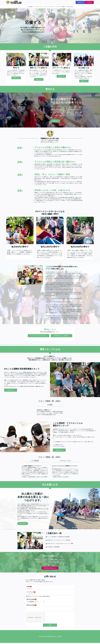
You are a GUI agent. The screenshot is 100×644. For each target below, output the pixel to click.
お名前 (28, 587)
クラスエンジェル (38, 7)
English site (80, 2)
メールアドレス (30, 592)
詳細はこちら (16, 78)
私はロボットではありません (34, 619)
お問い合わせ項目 (30, 599)
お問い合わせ (70, 7)
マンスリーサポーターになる (39, 336)
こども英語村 (30, 7)
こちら (61, 445)
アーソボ (58, 7)
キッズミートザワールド (49, 7)
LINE (41, 582)
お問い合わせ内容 (30, 605)
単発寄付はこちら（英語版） (61, 336)
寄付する (90, 2)
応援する (64, 7)
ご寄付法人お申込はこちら (50, 568)
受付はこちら (11, 390)
